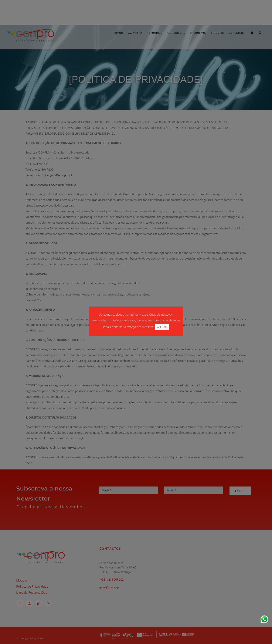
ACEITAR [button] (162, 327)
